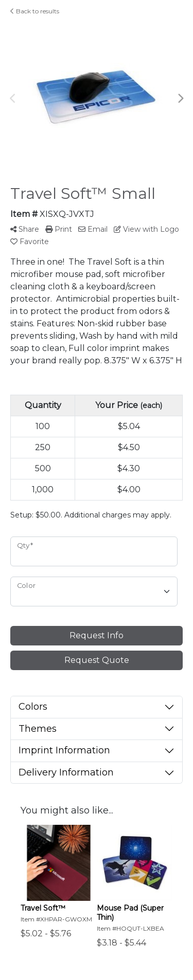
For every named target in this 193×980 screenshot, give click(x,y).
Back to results (35, 11)
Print (59, 229)
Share (25, 229)
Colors (33, 707)
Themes (38, 729)
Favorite (30, 242)
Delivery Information (66, 772)
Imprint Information (64, 750)
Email (93, 229)
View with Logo (146, 229)
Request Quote (97, 660)
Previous (13, 99)
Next (180, 99)
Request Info (97, 635)
